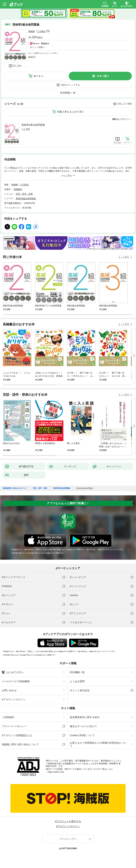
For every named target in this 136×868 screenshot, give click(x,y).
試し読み (18, 66)
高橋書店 (18, 189)
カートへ (38, 76)
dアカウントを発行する (68, 821)
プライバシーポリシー (14, 726)
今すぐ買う (103, 76)
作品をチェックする (70, 85)
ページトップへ (68, 839)
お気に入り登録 (124, 104)
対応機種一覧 (77, 672)
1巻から (116, 119)
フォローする (48, 31)
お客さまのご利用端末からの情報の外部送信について (98, 744)
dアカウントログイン (14, 699)
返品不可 (32, 57)
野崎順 (32, 31)
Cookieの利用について (82, 735)
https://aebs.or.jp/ (56, 772)
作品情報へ (66, 93)
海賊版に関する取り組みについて (20, 744)
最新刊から (126, 119)
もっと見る (124, 257)
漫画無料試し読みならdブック (15, 488)
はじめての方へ (13, 672)
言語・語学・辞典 (24, 194)
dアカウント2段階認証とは (17, 735)
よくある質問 (77, 681)
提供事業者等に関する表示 (85, 717)
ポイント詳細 (36, 47)
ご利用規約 (8, 717)
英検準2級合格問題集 (33, 125)
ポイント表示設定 (80, 690)
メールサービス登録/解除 (16, 681)
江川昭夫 (41, 31)
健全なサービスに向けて (83, 726)
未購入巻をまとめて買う (71, 112)
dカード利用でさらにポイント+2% (42, 53)
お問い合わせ (9, 690)
